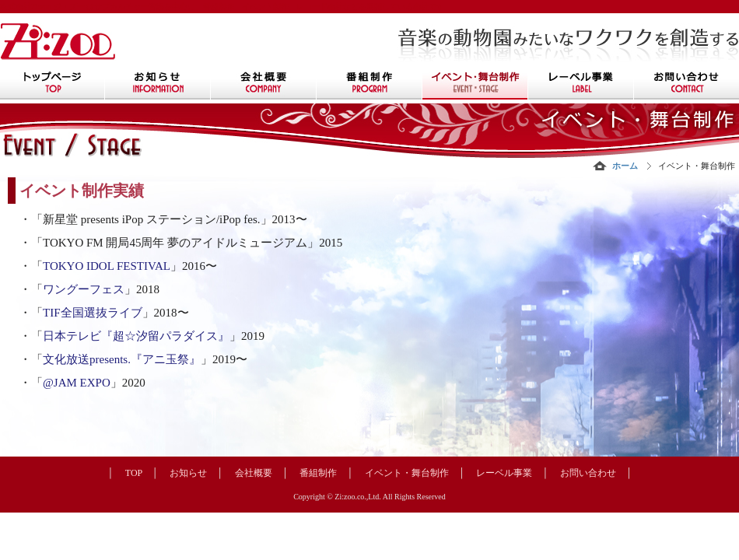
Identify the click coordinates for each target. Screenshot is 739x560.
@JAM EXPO (77, 383)
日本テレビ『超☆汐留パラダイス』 (136, 336)
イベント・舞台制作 (407, 473)
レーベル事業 (504, 473)
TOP (134, 473)
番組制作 (318, 473)
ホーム (625, 166)
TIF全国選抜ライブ (93, 313)
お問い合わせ (588, 473)
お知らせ (188, 473)
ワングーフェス (84, 289)
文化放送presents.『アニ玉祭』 (122, 359)
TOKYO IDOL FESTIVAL (107, 266)
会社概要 (254, 473)
